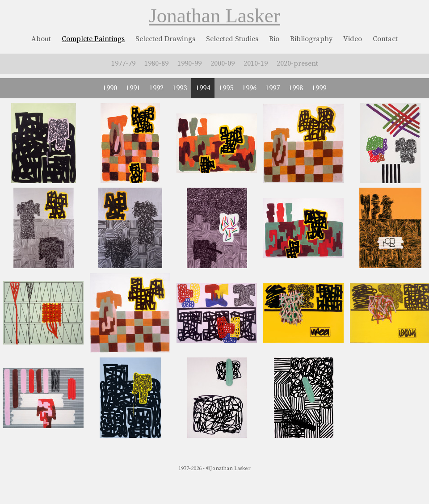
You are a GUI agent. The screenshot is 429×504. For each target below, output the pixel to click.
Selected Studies (232, 39)
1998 (296, 88)
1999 (319, 88)
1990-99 (189, 63)
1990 (110, 88)
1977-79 (123, 63)
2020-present (297, 63)
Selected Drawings (165, 39)
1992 (156, 88)
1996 (249, 88)
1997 (273, 88)
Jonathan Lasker (214, 16)
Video (353, 39)
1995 (226, 88)
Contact (385, 39)
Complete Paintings (93, 39)
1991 (133, 88)
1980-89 (156, 63)
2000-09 (223, 63)
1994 (203, 88)
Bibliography (311, 39)
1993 (180, 88)
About (41, 39)
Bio (274, 39)
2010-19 (256, 63)
